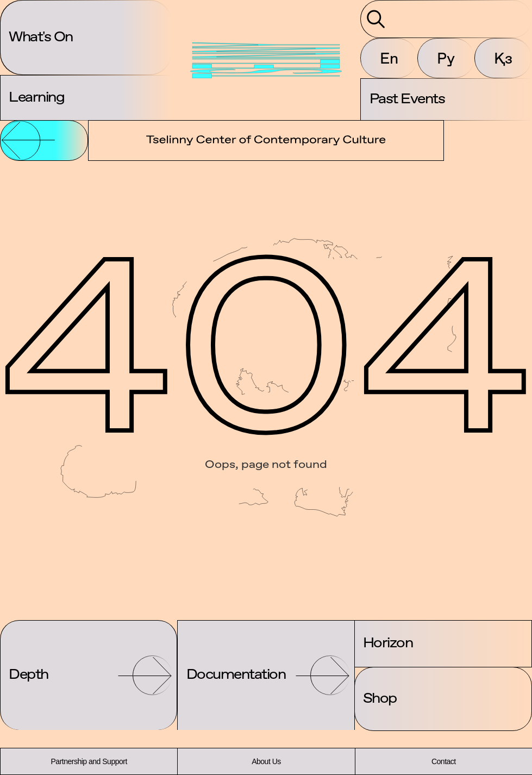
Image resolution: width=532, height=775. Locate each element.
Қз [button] (503, 58)
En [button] (389, 58)
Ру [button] (446, 58)
